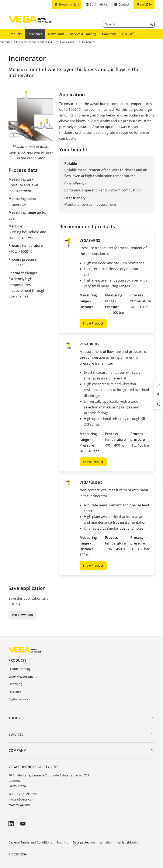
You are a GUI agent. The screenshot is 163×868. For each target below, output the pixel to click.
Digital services (19, 699)
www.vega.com (19, 805)
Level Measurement (22, 676)
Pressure (15, 692)
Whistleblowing (129, 842)
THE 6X (128, 34)
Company (109, 34)
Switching (15, 684)
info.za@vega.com (21, 799)
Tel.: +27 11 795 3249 (23, 794)
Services (16, 734)
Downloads (56, 34)
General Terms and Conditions (30, 842)
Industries (35, 34)
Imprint (62, 842)
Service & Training (83, 34)
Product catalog (20, 669)
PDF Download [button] (22, 615)
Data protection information (93, 842)
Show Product (93, 323)
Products (15, 34)
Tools (14, 718)
